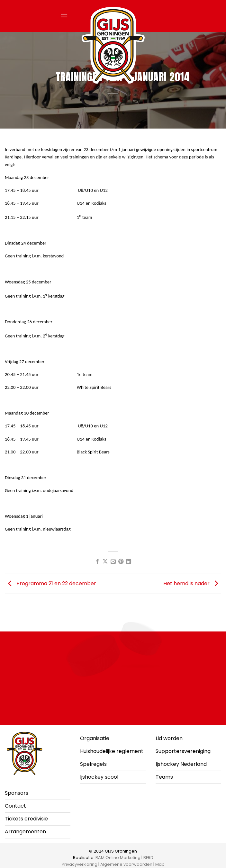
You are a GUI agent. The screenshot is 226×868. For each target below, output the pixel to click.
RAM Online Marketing (118, 858)
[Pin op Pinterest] (121, 562)
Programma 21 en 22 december (50, 583)
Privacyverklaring (80, 864)
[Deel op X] (105, 562)
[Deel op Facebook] (97, 562)
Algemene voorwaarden (126, 864)
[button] (64, 16)
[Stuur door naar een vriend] (113, 562)
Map (160, 864)
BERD (148, 858)
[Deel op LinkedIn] (129, 562)
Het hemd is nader (192, 583)
